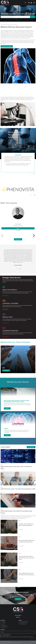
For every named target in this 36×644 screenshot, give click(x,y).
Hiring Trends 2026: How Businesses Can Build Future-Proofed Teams (27, 541)
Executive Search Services (24, 622)
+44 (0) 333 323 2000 (6, 634)
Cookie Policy (9, 643)
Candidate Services (23, 624)
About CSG (4, 622)
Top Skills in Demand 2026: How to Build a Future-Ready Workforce (26, 525)
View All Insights (31, 447)
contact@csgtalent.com (6, 636)
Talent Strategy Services (24, 623)
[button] (34, 174)
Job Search (4, 623)
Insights (3, 624)
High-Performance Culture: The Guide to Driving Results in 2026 (18, 489)
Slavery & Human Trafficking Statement (16, 643)
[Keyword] (16, 17)
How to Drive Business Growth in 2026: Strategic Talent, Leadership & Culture (26, 558)
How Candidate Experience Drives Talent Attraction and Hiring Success (26, 574)
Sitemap (2, 643)
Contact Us (4, 628)
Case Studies (4, 625)
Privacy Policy (5, 643)
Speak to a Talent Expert (7, 46)
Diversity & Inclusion (5, 627)
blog (1, 465)
